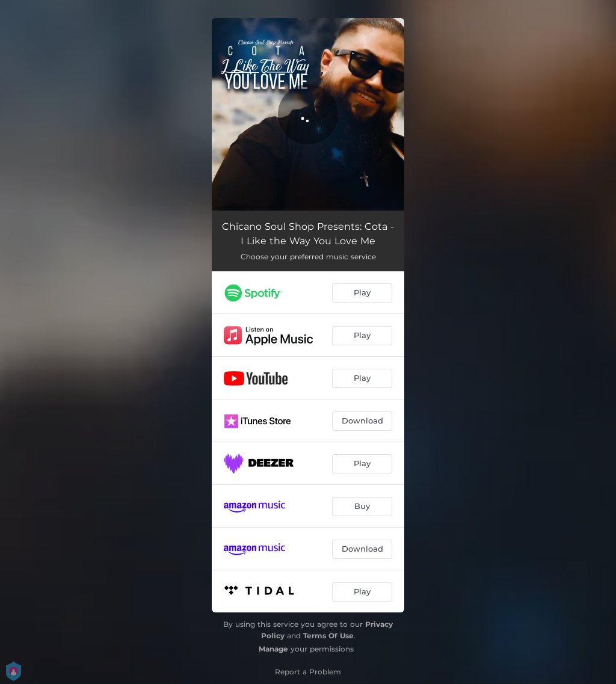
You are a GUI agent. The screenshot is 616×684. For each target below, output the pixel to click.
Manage (273, 649)
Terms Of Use (328, 636)
